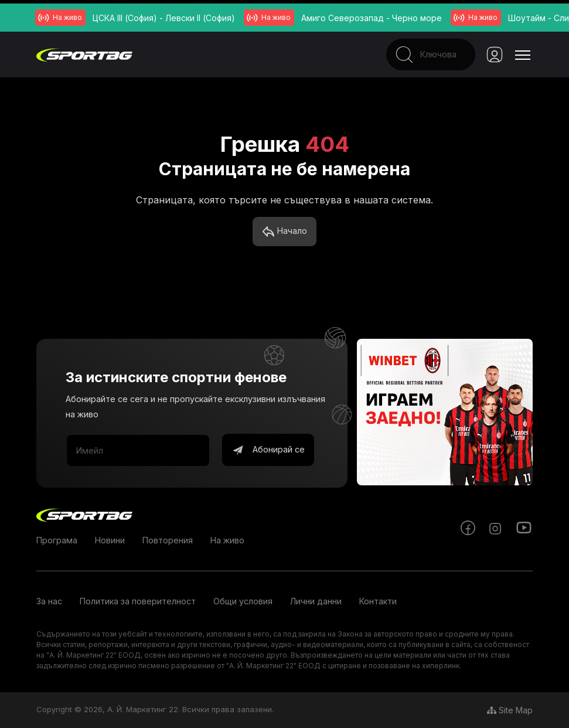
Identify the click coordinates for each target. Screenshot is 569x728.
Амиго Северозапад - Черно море (372, 18)
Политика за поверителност (138, 602)
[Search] (418, 55)
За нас (49, 602)
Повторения (168, 541)
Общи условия (243, 602)
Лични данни (316, 602)
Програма (57, 541)
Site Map (510, 710)
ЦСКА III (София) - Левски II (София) (164, 18)
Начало (284, 232)
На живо (227, 541)
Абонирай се (268, 451)
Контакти (378, 602)
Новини (110, 541)
